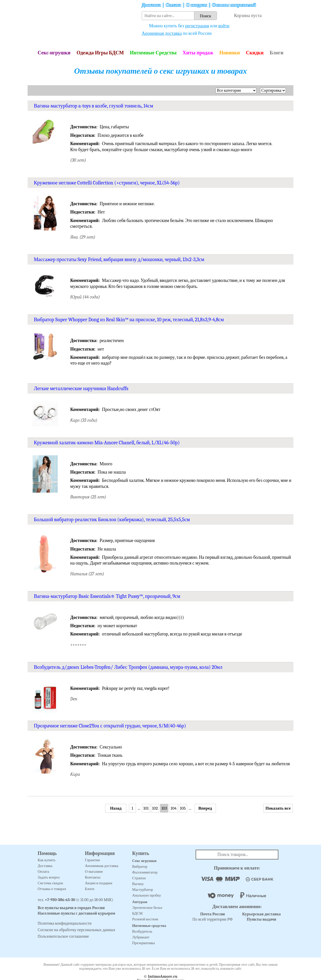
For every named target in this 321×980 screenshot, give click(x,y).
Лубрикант (141, 937)
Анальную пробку (147, 895)
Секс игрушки (144, 861)
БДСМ (137, 913)
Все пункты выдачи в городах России (71, 908)
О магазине (94, 872)
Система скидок (50, 883)
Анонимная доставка (162, 33)
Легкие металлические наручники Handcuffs (81, 389)
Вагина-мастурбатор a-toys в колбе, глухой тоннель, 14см (94, 106)
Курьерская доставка (262, 914)
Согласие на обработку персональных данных (76, 930)
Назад (116, 808)
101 (146, 808)
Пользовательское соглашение (63, 936)
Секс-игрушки (54, 53)
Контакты (93, 877)
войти (224, 26)
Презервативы (143, 943)
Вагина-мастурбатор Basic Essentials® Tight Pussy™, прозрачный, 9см (107, 596)
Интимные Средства (153, 53)
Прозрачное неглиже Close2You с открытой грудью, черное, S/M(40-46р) (110, 726)
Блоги (276, 53)
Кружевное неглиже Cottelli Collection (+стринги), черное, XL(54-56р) (107, 183)
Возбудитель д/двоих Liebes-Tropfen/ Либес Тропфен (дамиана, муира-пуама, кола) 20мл (128, 667)
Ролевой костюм (145, 919)
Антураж (140, 902)
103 (164, 808)
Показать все (278, 808)
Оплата (173, 5)
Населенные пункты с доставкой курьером (76, 913)
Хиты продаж (198, 53)
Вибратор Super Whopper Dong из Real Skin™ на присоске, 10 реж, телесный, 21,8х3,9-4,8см (129, 320)
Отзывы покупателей (234, 5)
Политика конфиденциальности (65, 923)
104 (173, 808)
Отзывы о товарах (52, 889)
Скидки (255, 53)
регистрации (197, 26)
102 (155, 808)
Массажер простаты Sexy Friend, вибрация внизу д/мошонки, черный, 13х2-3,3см (119, 259)
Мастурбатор (143, 890)
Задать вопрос (49, 877)
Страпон (139, 878)
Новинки (230, 53)
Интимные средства (149, 926)
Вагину (138, 884)
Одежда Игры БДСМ (100, 53)
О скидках (197, 5)
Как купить (47, 860)
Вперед (205, 808)
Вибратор (140, 866)
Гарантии (93, 860)
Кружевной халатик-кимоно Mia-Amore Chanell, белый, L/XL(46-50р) (107, 443)
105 (183, 808)
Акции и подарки (99, 883)
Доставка (151, 5)
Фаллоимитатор (145, 872)
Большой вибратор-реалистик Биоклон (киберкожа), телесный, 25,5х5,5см (112, 520)
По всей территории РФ (212, 917)
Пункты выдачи (262, 919)
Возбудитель (142, 931)
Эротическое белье (147, 908)
